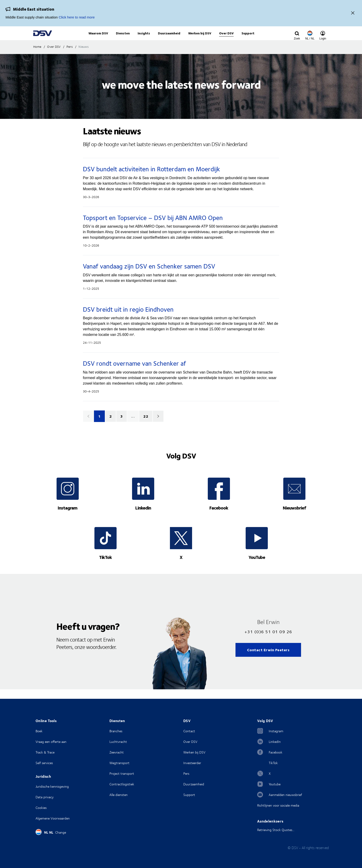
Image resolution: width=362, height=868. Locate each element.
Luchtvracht (118, 742)
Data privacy (45, 797)
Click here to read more (77, 17)
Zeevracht (117, 752)
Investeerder (192, 763)
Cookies (41, 808)
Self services (44, 763)
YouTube (257, 566)
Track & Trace (45, 752)
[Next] (158, 426)
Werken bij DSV (194, 752)
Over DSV (190, 742)
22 (146, 426)
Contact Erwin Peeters (268, 659)
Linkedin (143, 517)
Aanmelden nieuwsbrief (285, 795)
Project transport (122, 773)
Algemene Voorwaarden (53, 818)
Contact (189, 731)
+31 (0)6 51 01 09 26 (268, 641)
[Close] (353, 13)
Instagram (68, 517)
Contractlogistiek (122, 784)
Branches (116, 731)
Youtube (275, 784)
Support (189, 795)
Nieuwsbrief (294, 517)
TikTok (105, 566)
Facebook (219, 517)
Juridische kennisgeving (52, 786)
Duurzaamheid (194, 784)
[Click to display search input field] (297, 39)
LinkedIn (275, 742)
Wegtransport (119, 763)
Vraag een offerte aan (51, 742)
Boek (39, 731)
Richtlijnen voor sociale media (278, 805)
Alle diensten (119, 795)
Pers (186, 773)
